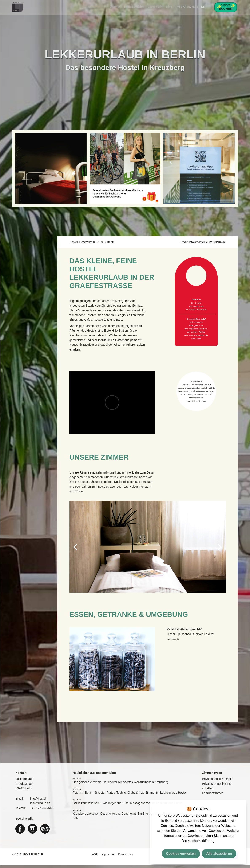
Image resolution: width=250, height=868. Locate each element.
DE (203, 7)
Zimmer (115, 7)
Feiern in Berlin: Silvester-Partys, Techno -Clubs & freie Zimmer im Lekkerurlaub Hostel (130, 795)
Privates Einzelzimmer (217, 782)
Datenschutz (126, 857)
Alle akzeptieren (219, 854)
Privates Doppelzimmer (217, 786)
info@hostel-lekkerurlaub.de (207, 245)
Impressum (108, 857)
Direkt (226, 7)
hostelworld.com (186, 391)
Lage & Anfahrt (134, 7)
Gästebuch (155, 7)
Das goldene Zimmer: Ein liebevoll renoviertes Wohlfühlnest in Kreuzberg (120, 785)
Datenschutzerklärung (198, 841)
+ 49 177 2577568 (186, 7)
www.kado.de (173, 642)
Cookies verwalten (181, 854)
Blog (169, 7)
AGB (95, 857)
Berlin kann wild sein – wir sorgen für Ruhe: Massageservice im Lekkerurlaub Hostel (128, 806)
